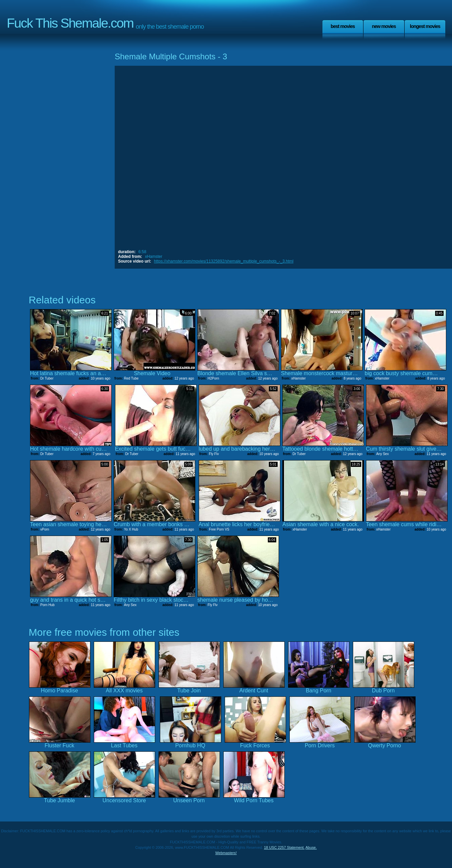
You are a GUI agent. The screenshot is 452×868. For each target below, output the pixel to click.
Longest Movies (425, 26)
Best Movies (343, 26)
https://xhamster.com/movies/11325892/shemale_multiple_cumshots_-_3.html (224, 261)
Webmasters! (226, 853)
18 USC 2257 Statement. (284, 847)
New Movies (384, 26)
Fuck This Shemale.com (70, 23)
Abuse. (311, 847)
